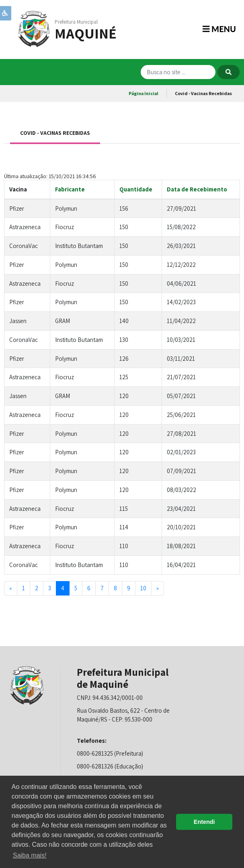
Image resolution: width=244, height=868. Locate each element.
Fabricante (70, 189)
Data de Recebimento (197, 189)
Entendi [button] (204, 822)
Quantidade (136, 189)
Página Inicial (144, 93)
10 (143, 588)
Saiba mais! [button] (30, 855)
